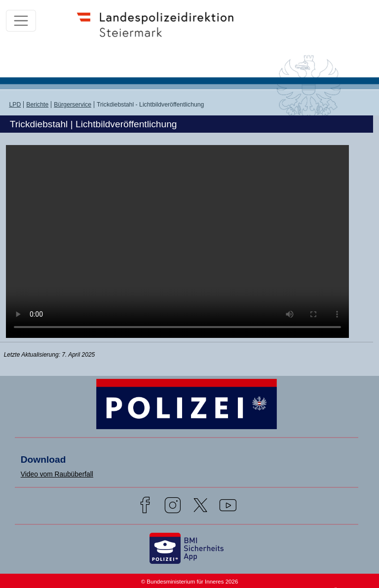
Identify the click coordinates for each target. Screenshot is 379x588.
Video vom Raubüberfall (57, 474)
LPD (15, 105)
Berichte (37, 105)
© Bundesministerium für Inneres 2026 (190, 582)
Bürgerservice (73, 105)
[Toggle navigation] (21, 21)
